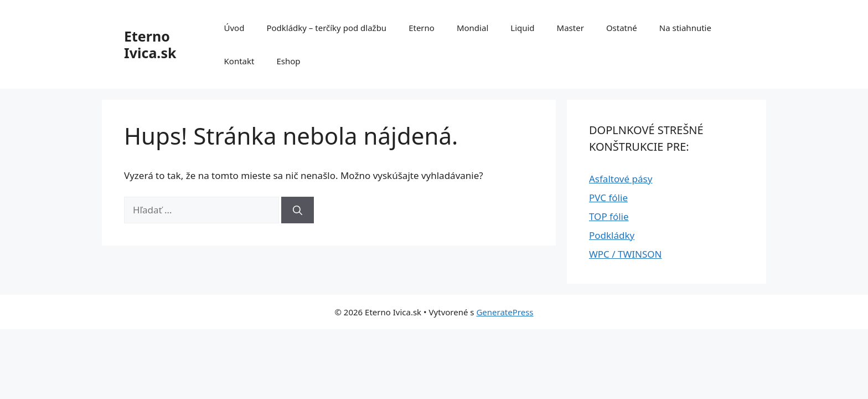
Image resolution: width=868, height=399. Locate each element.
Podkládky (612, 235)
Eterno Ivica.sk (150, 44)
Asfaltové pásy (621, 179)
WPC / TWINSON (625, 254)
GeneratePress (505, 312)
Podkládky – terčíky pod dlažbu (326, 28)
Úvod (234, 28)
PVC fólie (608, 198)
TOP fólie (609, 216)
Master (570, 28)
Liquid (522, 28)
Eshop (288, 61)
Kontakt (239, 61)
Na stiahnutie (685, 28)
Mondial (472, 28)
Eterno (422, 28)
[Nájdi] (298, 210)
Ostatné (622, 28)
